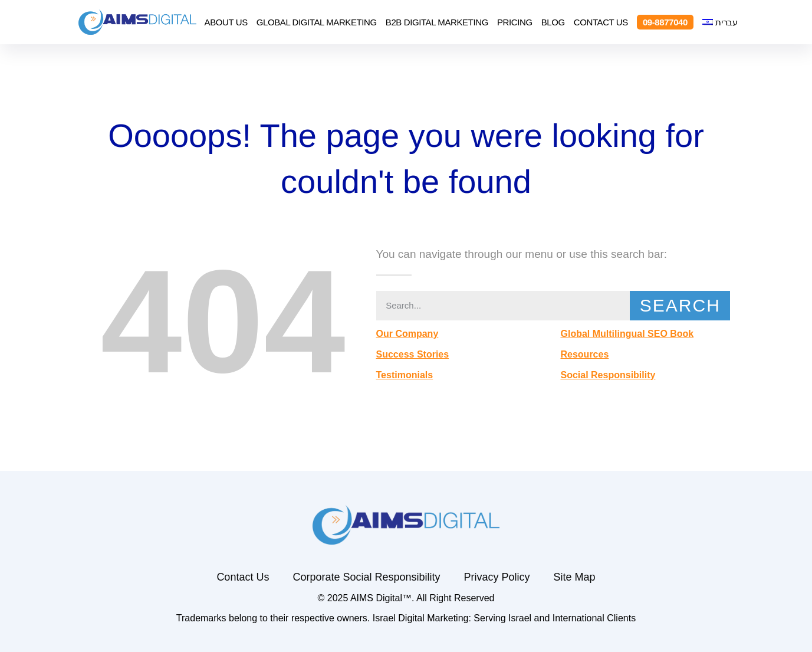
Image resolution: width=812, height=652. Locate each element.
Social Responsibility (608, 375)
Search (680, 305)
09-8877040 (665, 22)
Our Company (407, 334)
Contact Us (601, 22)
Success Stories (413, 354)
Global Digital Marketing (317, 22)
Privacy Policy (497, 577)
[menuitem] (720, 22)
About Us (226, 22)
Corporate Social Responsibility (366, 577)
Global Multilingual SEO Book (627, 334)
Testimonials (405, 375)
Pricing (515, 22)
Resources (584, 354)
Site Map (575, 577)
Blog (553, 22)
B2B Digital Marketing (437, 22)
